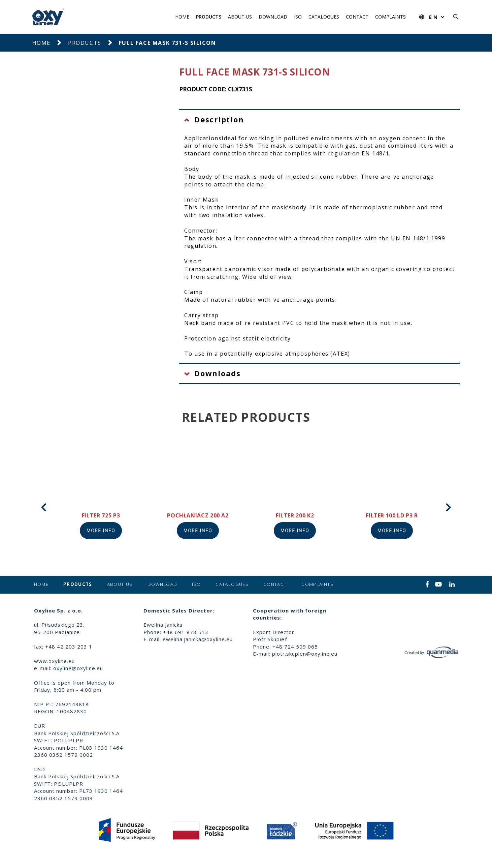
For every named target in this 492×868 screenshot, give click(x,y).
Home (182, 17)
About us (240, 17)
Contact (357, 17)
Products (209, 17)
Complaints (390, 17)
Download (273, 17)
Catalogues (324, 17)
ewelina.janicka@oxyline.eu (198, 639)
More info (101, 531)
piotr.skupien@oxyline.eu (305, 654)
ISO (298, 17)
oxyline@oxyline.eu (78, 668)
